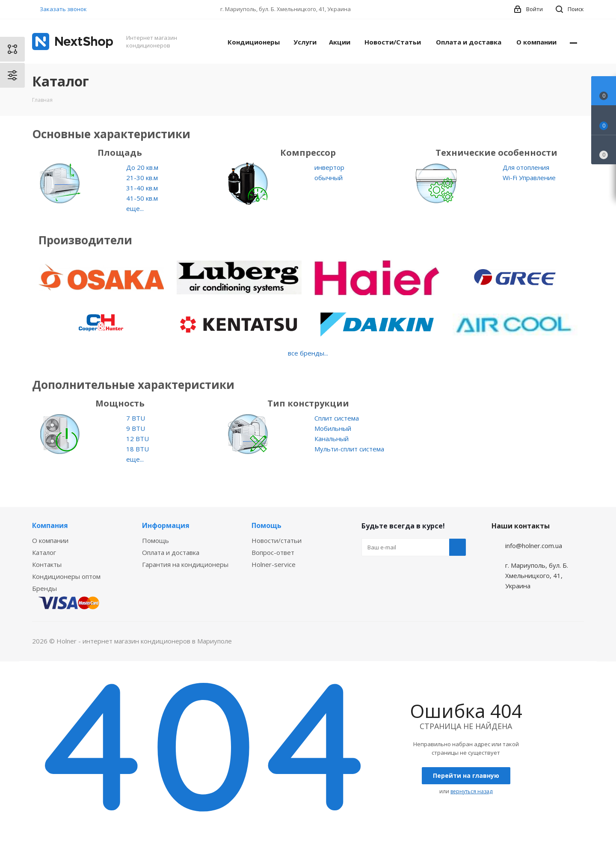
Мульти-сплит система (349, 449)
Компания (50, 525)
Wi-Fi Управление (529, 178)
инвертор (329, 167)
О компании (50, 540)
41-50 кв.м (142, 198)
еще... (135, 208)
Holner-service (274, 564)
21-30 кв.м (142, 178)
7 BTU (136, 418)
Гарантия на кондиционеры (185, 564)
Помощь (155, 540)
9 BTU (136, 428)
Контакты (47, 564)
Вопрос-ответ (273, 552)
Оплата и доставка (171, 552)
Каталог (44, 552)
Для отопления (526, 167)
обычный (329, 178)
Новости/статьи (277, 540)
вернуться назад (471, 791)
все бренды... (308, 353)
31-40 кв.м (142, 188)
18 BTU (138, 449)
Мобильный (333, 428)
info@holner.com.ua (534, 546)
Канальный (332, 439)
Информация (166, 525)
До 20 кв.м (142, 167)
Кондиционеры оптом (66, 576)
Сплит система (337, 418)
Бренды (44, 588)
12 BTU (138, 439)
